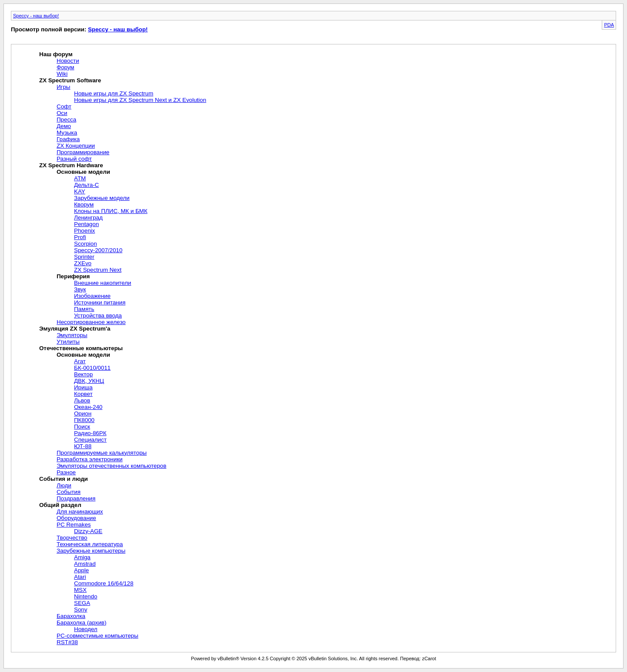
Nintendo (86, 596)
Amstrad (85, 564)
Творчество (72, 538)
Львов (82, 400)
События (69, 492)
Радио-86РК (90, 433)
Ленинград (88, 218)
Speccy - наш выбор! (36, 16)
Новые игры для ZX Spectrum (114, 93)
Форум (66, 67)
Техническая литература (90, 544)
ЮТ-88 (83, 446)
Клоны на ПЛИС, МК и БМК (111, 211)
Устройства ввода (98, 316)
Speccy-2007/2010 (98, 250)
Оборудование (76, 518)
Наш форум (56, 54)
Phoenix (84, 231)
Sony (81, 610)
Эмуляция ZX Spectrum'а (75, 329)
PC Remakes (74, 525)
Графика (68, 139)
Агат (80, 361)
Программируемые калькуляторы (102, 453)
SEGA (82, 603)
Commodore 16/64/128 (104, 583)
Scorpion (86, 244)
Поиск (82, 427)
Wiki (62, 74)
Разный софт (74, 159)
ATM (80, 178)
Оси (62, 113)
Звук (80, 289)
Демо (64, 126)
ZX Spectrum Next (98, 270)
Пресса (66, 120)
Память (84, 309)
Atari (80, 577)
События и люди (64, 479)
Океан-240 (88, 407)
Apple (81, 570)
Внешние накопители (103, 283)
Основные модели (83, 172)
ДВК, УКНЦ (89, 381)
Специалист (90, 440)
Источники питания (100, 302)
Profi (80, 237)
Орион (83, 414)
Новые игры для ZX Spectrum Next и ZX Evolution (140, 100)
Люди (64, 485)
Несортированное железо (91, 322)
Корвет (83, 394)
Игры (63, 87)
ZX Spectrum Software (70, 80)
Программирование (83, 152)
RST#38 (67, 642)
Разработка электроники (89, 459)
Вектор (83, 374)
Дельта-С (86, 185)
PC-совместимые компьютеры (98, 636)
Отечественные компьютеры (81, 348)
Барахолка (71, 616)
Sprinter (84, 257)
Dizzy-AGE (88, 531)
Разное (66, 472)
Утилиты (68, 342)
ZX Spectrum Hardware (71, 165)
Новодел (86, 629)
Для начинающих (80, 512)
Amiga (82, 557)
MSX (80, 590)
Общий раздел (60, 505)
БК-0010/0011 (92, 368)
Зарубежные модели (102, 198)
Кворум (84, 204)
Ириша (83, 387)
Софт (64, 106)
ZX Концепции (76, 146)
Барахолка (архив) (81, 623)
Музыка (67, 133)
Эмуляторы (72, 335)
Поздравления (76, 498)
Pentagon (86, 224)
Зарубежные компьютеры (91, 551)
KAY (80, 191)
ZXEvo (83, 263)
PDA (609, 25)
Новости (68, 61)
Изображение (92, 296)
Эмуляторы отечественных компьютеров (111, 466)
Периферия (73, 276)
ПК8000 (84, 420)
